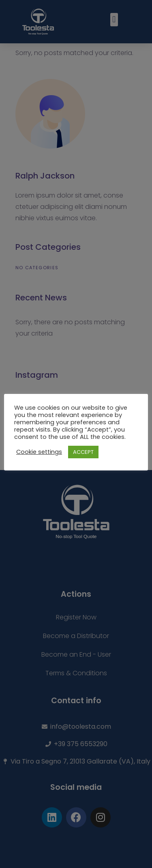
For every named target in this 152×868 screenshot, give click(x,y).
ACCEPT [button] (83, 452)
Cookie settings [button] (39, 452)
